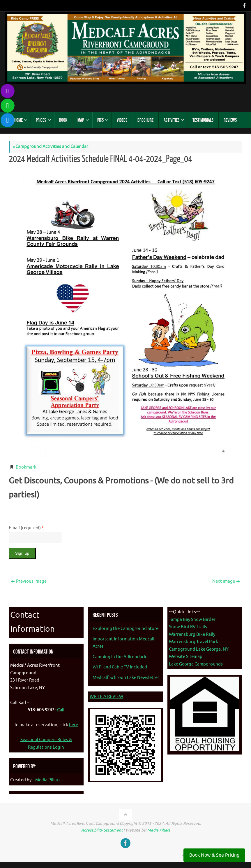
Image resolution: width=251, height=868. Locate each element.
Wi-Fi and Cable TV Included (120, 667)
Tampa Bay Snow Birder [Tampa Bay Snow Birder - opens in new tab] (192, 620)
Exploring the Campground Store (125, 629)
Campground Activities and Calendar (50, 147)
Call (61, 710)
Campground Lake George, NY (199, 649)
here (74, 725)
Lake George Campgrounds (196, 664)
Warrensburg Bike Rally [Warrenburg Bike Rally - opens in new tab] (192, 634)
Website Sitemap (186, 657)
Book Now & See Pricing (214, 855)
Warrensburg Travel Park (193, 642)
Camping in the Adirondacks (121, 657)
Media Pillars (48, 780)
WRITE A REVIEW (106, 697)
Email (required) (26, 528)
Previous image (29, 581)
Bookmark (26, 467)
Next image (226, 581)
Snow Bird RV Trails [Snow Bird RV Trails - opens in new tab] (188, 627)
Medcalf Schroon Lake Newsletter (126, 678)
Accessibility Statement (102, 830)
